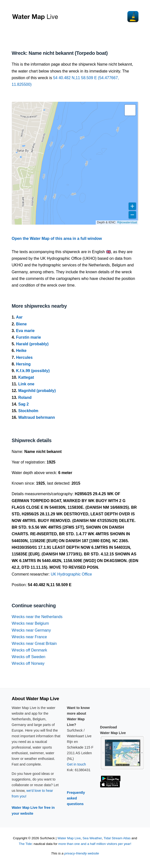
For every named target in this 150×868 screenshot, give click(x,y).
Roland (25, 398)
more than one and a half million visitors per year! (95, 844)
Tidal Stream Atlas (117, 838)
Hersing (23, 364)
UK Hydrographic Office (71, 574)
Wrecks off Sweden (29, 657)
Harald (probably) (32, 344)
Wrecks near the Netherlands (37, 617)
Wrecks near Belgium (30, 623)
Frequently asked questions (76, 798)
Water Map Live (69, 838)
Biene (21, 324)
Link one (26, 384)
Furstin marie (28, 337)
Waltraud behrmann (37, 417)
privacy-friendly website (82, 853)
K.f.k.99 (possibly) (33, 371)
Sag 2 (23, 404)
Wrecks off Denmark (29, 650)
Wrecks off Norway (28, 663)
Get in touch (77, 764)
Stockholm (28, 411)
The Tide (25, 844)
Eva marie (25, 331)
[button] (130, 110)
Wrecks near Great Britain (34, 644)
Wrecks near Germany (31, 630)
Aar (19, 317)
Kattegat (26, 377)
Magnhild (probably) (37, 391)
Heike (21, 351)
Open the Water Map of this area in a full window (57, 239)
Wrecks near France (29, 637)
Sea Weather (92, 838)
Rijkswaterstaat (127, 222)
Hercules (24, 357)
